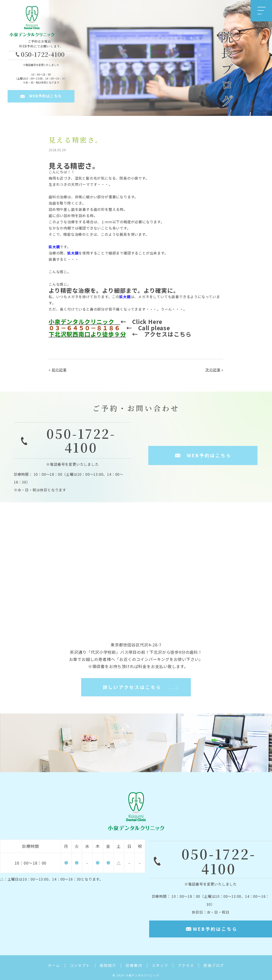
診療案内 (134, 966)
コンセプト (80, 966)
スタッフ (160, 966)
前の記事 (59, 370)
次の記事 (213, 370)
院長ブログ (214, 966)
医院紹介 (108, 966)
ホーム (54, 966)
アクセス (186, 966)
